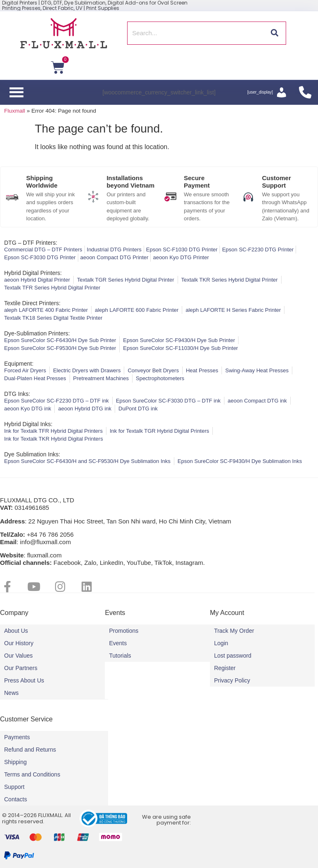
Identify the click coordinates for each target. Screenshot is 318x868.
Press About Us (24, 680)
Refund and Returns (30, 750)
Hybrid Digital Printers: (33, 273)
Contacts (16, 799)
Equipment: (19, 364)
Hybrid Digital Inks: (28, 424)
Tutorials (120, 656)
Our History (19, 643)
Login (221, 643)
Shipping (16, 762)
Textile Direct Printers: (32, 303)
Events (118, 643)
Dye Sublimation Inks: (32, 454)
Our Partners (21, 668)
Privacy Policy (232, 680)
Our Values (18, 656)
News (11, 693)
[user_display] (260, 92)
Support (14, 787)
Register (225, 668)
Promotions (124, 631)
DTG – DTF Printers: (31, 243)
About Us (16, 631)
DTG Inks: (17, 394)
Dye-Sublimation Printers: (37, 333)
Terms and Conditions (32, 774)
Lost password (233, 656)
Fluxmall (15, 111)
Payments (17, 737)
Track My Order (234, 631)
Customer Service (26, 719)
